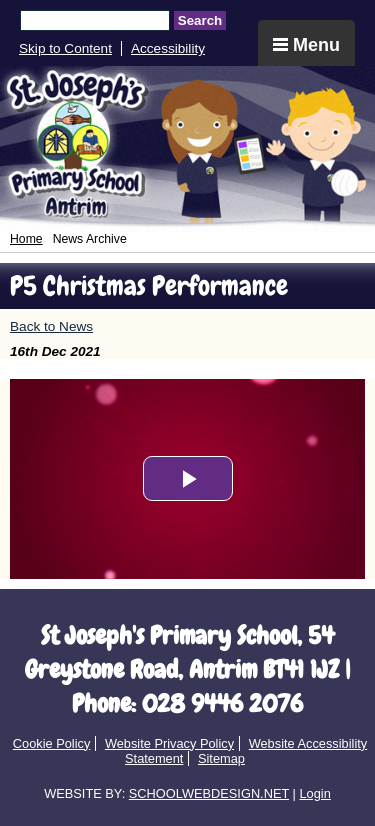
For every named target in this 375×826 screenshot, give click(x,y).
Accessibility (168, 48)
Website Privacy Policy (169, 743)
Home (26, 239)
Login (314, 793)
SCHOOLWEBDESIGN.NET (209, 793)
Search (200, 20)
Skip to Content (65, 48)
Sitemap (221, 758)
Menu (306, 45)
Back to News (51, 326)
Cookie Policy (52, 743)
